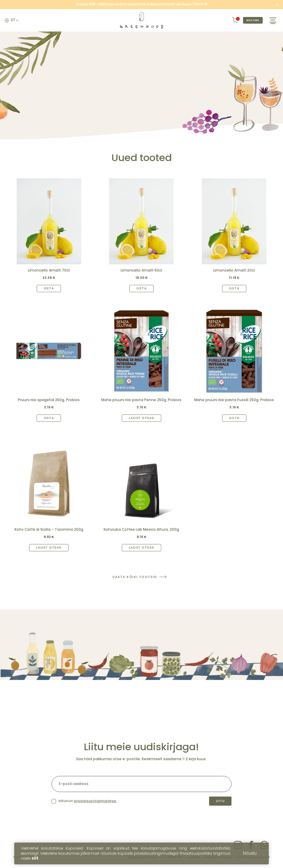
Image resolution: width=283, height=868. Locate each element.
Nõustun (88, 801)
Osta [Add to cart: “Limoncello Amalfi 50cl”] (141, 288)
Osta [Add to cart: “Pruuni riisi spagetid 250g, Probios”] (49, 418)
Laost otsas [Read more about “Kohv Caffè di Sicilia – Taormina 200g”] (49, 548)
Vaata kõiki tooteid (135, 577)
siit (35, 860)
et (14, 20)
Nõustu (250, 855)
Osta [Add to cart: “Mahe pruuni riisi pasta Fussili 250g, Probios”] (234, 418)
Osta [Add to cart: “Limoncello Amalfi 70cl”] (49, 288)
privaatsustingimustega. (95, 801)
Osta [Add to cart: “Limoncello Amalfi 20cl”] (234, 288)
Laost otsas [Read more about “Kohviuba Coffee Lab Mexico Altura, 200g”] (141, 548)
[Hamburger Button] (273, 20)
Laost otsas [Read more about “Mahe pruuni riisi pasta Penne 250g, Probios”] (141, 418)
